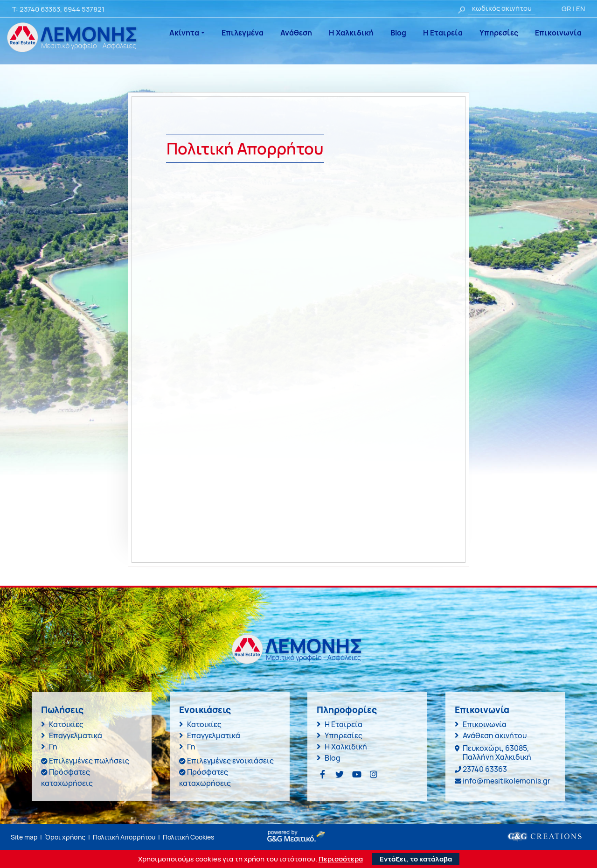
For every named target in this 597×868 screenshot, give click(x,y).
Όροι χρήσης (65, 837)
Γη (53, 747)
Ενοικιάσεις (205, 710)
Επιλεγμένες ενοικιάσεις (230, 761)
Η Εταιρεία (443, 33)
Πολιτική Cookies (188, 837)
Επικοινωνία (558, 33)
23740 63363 (40, 9)
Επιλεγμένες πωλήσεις (89, 761)
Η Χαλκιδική (351, 33)
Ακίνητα (184, 33)
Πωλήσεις (62, 710)
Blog (398, 33)
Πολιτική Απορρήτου (124, 837)
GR (566, 9)
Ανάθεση (296, 33)
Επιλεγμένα (243, 33)
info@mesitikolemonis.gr (507, 781)
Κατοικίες (66, 724)
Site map (24, 837)
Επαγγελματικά (76, 735)
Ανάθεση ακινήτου (495, 735)
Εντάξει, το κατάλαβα (416, 859)
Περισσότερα (341, 859)
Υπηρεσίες (499, 33)
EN (580, 9)
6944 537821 (84, 9)
